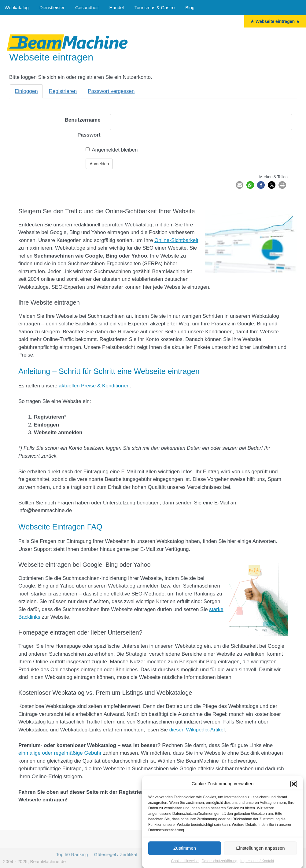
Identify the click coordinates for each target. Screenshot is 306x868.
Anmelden (99, 164)
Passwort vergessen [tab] (111, 91)
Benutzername (83, 120)
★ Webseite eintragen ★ (275, 21)
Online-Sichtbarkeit (176, 240)
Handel (116, 7)
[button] (294, 789)
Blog (190, 7)
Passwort (89, 135)
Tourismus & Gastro (155, 7)
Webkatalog (17, 7)
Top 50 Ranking (72, 854)
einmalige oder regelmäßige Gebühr (60, 753)
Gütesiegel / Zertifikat (116, 854)
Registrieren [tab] (63, 91)
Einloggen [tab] (26, 91)
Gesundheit (87, 7)
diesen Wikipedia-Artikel (197, 730)
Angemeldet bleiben (112, 150)
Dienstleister (52, 7)
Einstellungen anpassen (260, 853)
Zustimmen (185, 853)
